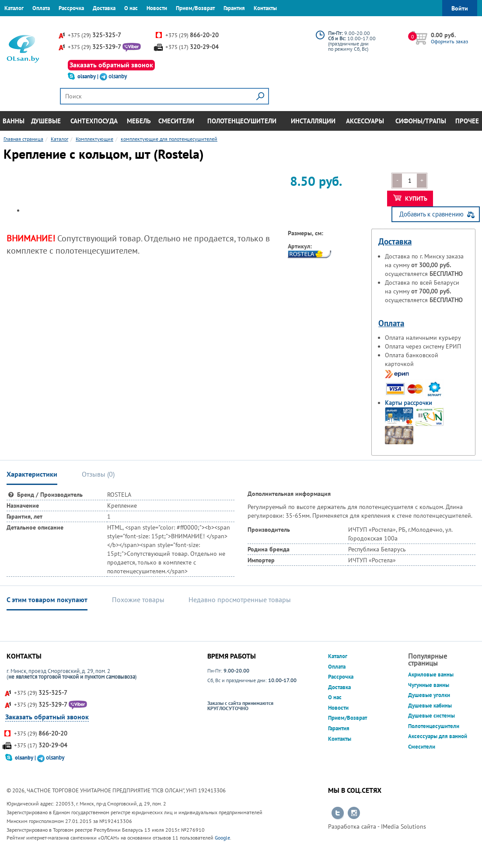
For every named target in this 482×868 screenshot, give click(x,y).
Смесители (176, 121)
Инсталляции (313, 121)
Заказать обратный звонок (111, 65)
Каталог (14, 8)
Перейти (338, 813)
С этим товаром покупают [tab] (47, 600)
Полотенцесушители (242, 121)
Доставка (104, 8)
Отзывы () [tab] (98, 474)
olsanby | (89, 76)
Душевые (46, 121)
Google (222, 838)
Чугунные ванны (429, 685)
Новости (157, 8)
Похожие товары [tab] (138, 600)
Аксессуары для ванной (438, 736)
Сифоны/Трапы (421, 121)
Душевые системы (431, 716)
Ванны (14, 121)
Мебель (139, 121)
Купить (410, 199)
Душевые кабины (430, 706)
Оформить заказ (449, 41)
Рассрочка (71, 8)
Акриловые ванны (431, 675)
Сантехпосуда (94, 121)
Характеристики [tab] (32, 474)
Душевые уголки (429, 695)
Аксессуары (365, 121)
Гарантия (234, 8)
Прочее (467, 121)
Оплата (41, 8)
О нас (131, 8)
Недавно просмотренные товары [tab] (240, 600)
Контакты (265, 8)
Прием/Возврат (195, 8)
